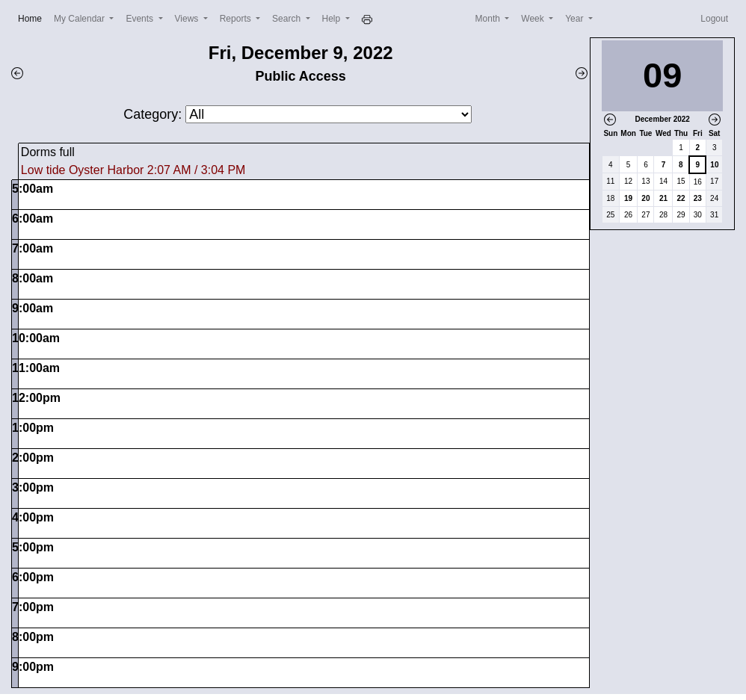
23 (698, 198)
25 (610, 215)
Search (287, 19)
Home (33, 18)
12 (628, 181)
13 (645, 181)
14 (663, 181)
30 (698, 215)
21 (663, 198)
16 (698, 182)
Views (188, 19)
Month (489, 19)
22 (681, 198)
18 (610, 198)
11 (610, 181)
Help (333, 19)
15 (681, 181)
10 (714, 165)
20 (645, 198)
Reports (237, 19)
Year (576, 19)
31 (714, 215)
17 (714, 181)
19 (628, 198)
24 (714, 198)
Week (534, 19)
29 (681, 215)
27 (645, 215)
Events (141, 19)
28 (663, 215)
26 (628, 215)
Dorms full (48, 152)
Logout (714, 19)
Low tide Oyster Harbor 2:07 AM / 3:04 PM (133, 170)
